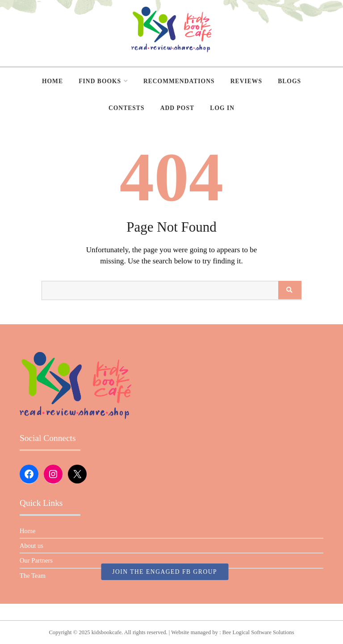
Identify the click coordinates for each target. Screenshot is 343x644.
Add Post (177, 108)
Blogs (289, 81)
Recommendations (179, 81)
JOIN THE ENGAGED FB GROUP (165, 572)
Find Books (100, 81)
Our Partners (36, 560)
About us (31, 546)
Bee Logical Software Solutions (258, 632)
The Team (33, 576)
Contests (126, 108)
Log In (222, 108)
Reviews (246, 81)
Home (52, 81)
